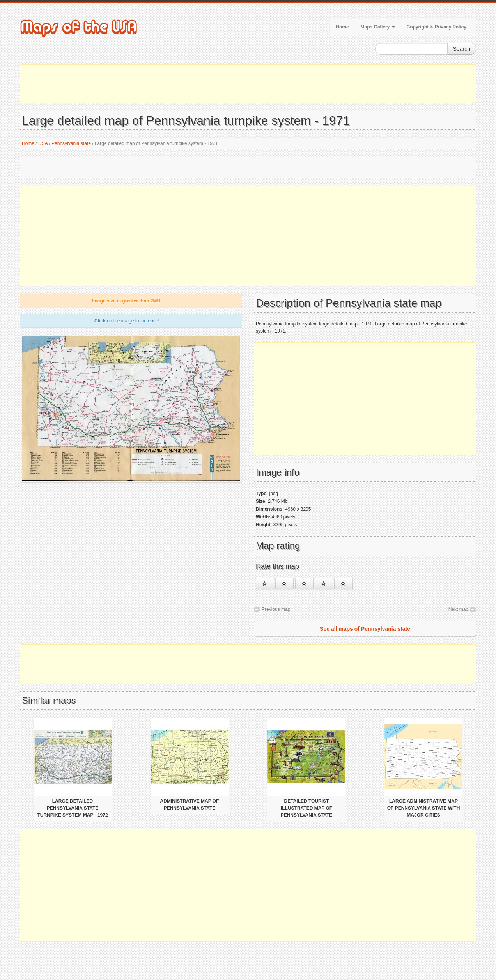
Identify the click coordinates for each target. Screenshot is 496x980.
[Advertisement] (248, 84)
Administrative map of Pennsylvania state (190, 805)
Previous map (276, 609)
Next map (458, 609)
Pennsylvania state (71, 143)
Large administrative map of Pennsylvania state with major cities (424, 808)
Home (342, 27)
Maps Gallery (378, 27)
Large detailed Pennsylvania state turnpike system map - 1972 (72, 808)
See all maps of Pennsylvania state (365, 629)
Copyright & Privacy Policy (437, 27)
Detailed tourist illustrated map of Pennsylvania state (307, 808)
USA (43, 143)
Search (462, 49)
